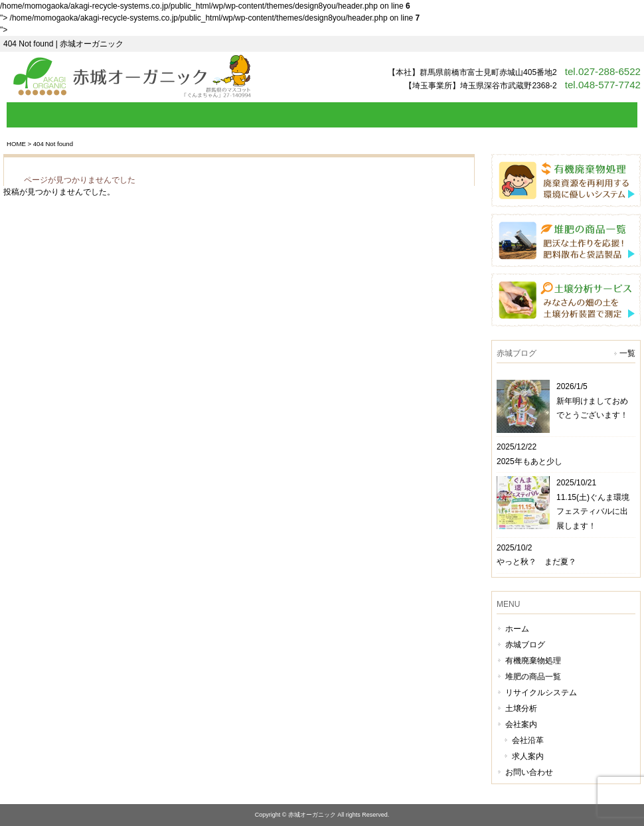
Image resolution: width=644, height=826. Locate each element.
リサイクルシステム (541, 693)
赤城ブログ (525, 645)
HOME (16, 144)
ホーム (517, 629)
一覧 (627, 353)
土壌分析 (521, 708)
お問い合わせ (529, 772)
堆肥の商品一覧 (533, 677)
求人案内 (528, 756)
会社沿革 (528, 740)
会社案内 (521, 724)
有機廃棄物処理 (533, 661)
